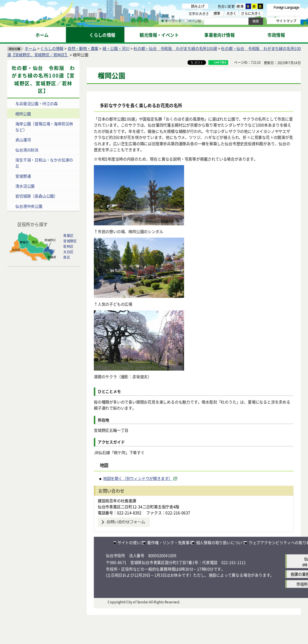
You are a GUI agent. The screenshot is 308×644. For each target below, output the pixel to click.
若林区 (68, 246)
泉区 (66, 257)
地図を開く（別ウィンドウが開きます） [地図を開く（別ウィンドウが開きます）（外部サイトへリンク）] (138, 478)
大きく (232, 13)
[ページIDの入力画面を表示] (186, 21)
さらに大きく (251, 13)
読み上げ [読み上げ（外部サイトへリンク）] (198, 6)
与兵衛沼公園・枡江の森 (37, 103)
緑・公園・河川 (116, 48)
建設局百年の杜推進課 (117, 501)
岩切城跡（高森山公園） (37, 196)
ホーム (30, 48)
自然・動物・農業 (83, 48)
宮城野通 (23, 176)
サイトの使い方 (131, 542)
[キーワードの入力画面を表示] (162, 21)
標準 (240, 6)
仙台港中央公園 (29, 206)
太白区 (68, 252)
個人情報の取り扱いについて (221, 542)
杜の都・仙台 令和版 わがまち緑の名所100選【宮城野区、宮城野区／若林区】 (43, 79)
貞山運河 (23, 140)
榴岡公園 (23, 114)
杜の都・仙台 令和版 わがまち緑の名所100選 (175, 48)
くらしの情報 (52, 48)
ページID (193, 21)
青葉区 (68, 235)
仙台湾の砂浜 (27, 150)
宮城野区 (70, 241)
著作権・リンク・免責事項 (170, 542)
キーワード (171, 21)
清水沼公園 (25, 186)
